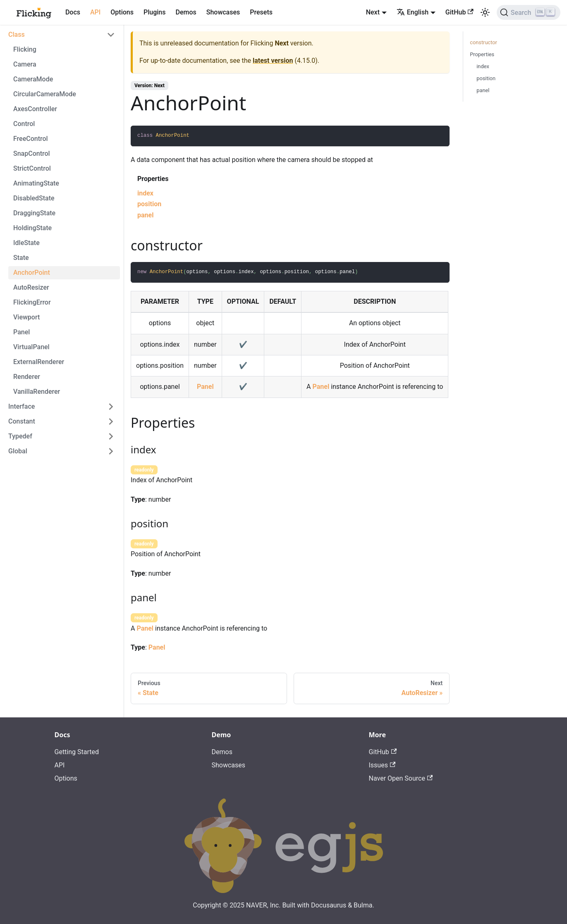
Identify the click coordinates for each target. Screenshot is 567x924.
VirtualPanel (31, 347)
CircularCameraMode (45, 94)
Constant (22, 421)
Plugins (154, 12)
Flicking (25, 49)
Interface (22, 406)
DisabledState (34, 198)
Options (122, 12)
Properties (482, 54)
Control (24, 124)
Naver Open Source (401, 778)
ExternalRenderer (39, 362)
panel (145, 215)
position (149, 204)
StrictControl (32, 168)
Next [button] (373, 12)
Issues (382, 765)
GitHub (459, 12)
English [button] (413, 12)
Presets (261, 12)
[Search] (529, 12)
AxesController (35, 109)
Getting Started (77, 752)
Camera (25, 64)
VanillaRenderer (37, 392)
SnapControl (32, 154)
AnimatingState (36, 183)
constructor (483, 42)
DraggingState (34, 213)
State (21, 258)
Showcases (223, 12)
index (145, 193)
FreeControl (31, 139)
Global (18, 451)
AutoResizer (31, 287)
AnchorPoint (32, 273)
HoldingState (32, 228)
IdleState (26, 243)
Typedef (20, 436)
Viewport (26, 317)
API (95, 12)
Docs (73, 12)
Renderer (27, 377)
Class (17, 35)
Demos (186, 12)
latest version (273, 61)
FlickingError (32, 302)
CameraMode (33, 79)
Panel (22, 332)
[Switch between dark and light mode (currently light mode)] (485, 12)
